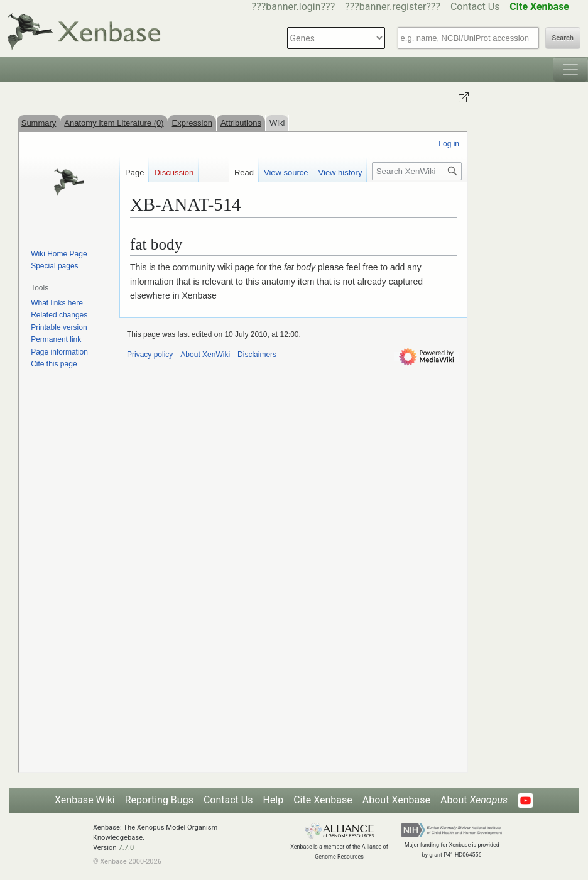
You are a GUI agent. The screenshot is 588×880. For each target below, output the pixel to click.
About (474, 800)
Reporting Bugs (159, 800)
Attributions (241, 123)
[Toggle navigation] (570, 70)
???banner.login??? (294, 7)
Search (563, 38)
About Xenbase (396, 800)
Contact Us (475, 7)
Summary (39, 123)
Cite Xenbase (323, 800)
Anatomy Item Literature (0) (114, 123)
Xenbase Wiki (85, 800)
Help (273, 800)
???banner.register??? (393, 7)
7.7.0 (126, 848)
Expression (192, 123)
